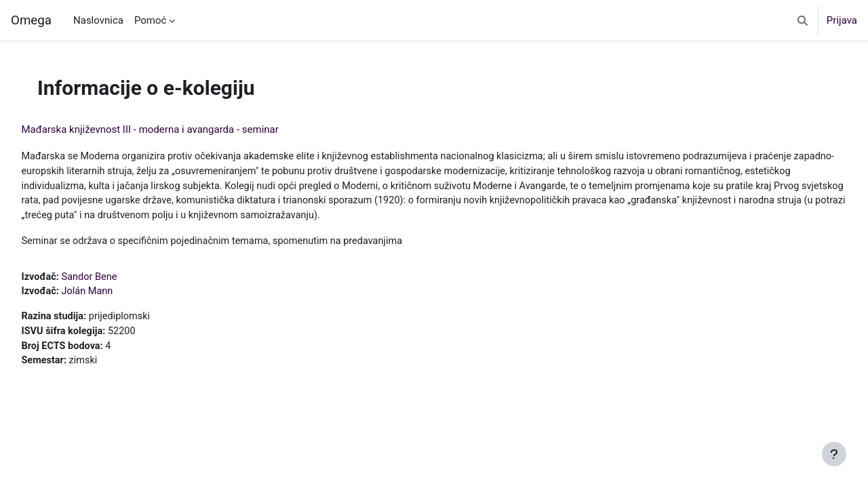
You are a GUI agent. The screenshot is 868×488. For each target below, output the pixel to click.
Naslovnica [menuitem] (98, 20)
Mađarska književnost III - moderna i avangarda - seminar (180, 129)
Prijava (842, 20)
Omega (31, 20)
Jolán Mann (119, 296)
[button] (803, 20)
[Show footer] (834, 454)
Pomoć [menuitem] (150, 20)
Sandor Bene (122, 280)
